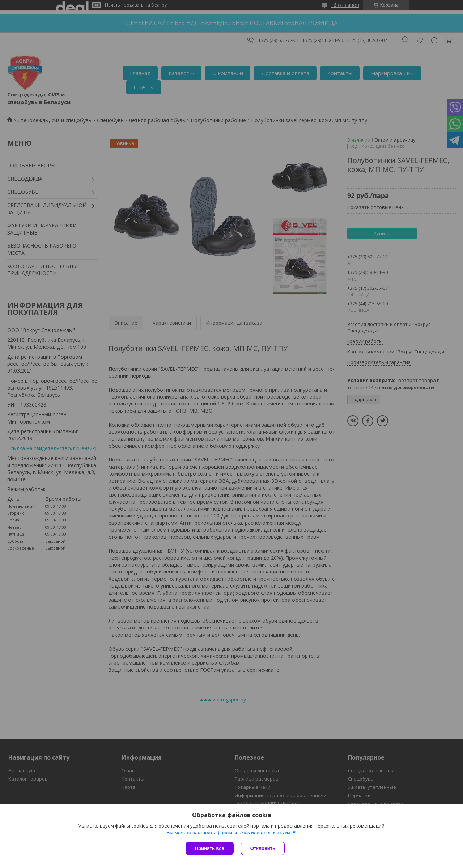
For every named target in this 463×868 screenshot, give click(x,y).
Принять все (210, 848)
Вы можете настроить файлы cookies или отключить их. (229, 832)
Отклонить (263, 848)
